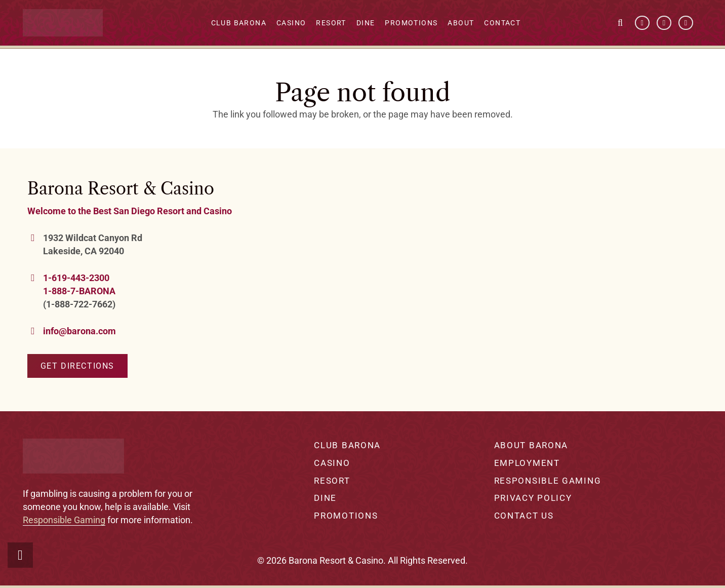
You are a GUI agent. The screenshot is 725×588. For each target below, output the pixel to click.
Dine (325, 498)
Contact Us (524, 516)
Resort (332, 481)
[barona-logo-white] (63, 23)
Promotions (346, 516)
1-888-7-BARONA (79, 291)
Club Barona (347, 445)
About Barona (531, 445)
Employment (527, 463)
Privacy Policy (533, 498)
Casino (332, 463)
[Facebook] (642, 23)
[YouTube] (664, 23)
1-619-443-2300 (76, 278)
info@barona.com (79, 331)
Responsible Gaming (64, 520)
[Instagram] (686, 23)
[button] (620, 23)
